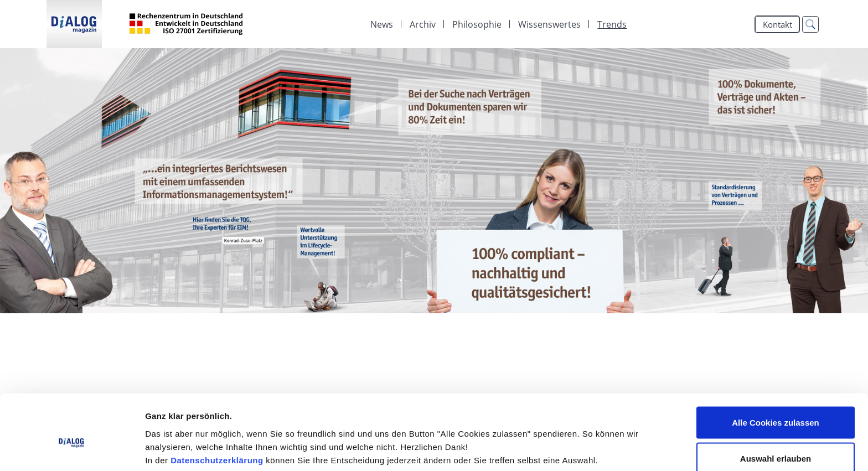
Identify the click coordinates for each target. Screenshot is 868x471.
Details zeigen (589, 442)
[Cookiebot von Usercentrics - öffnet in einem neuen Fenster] (72, 449)
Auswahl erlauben (776, 405)
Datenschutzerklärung (217, 407)
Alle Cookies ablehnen (776, 441)
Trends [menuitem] (612, 24)
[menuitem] (382, 24)
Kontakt (777, 24)
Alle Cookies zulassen (776, 369)
